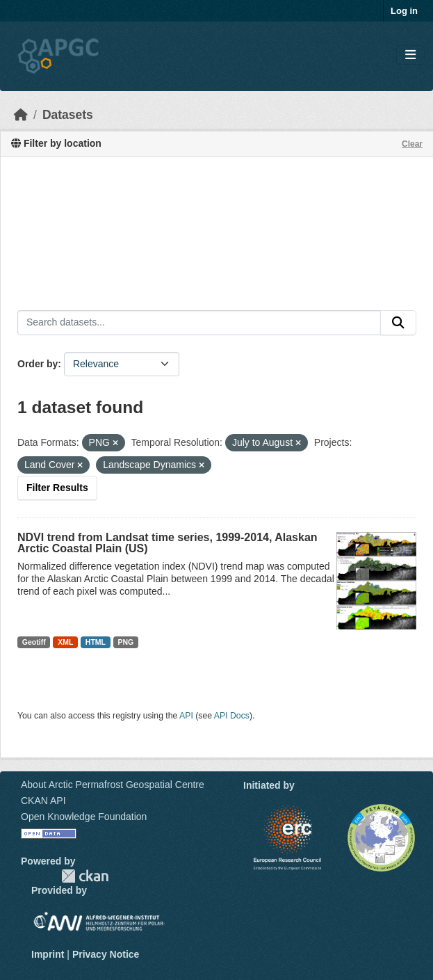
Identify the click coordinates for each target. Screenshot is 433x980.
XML (65, 642)
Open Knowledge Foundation (84, 817)
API (186, 716)
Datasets (68, 115)
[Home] (21, 115)
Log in (404, 11)
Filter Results (57, 488)
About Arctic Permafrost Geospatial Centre (113, 785)
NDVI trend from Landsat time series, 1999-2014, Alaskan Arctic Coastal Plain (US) (168, 543)
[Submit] (398, 323)
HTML (96, 642)
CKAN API (43, 801)
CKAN (85, 876)
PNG (126, 642)
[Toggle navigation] (410, 55)
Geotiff (34, 642)
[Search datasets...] (199, 323)
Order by (38, 364)
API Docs (232, 716)
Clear (412, 144)
